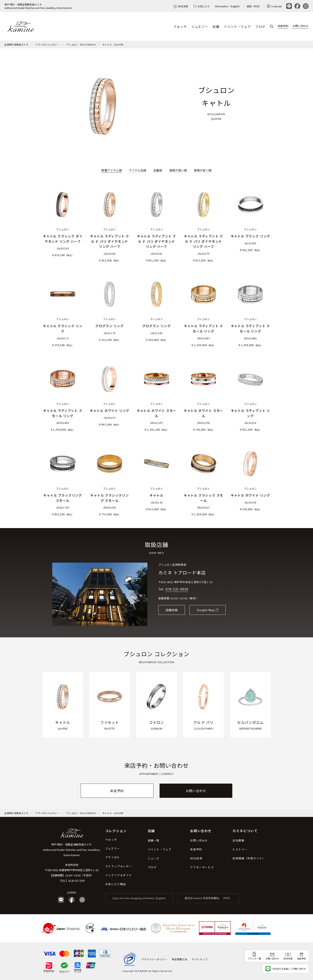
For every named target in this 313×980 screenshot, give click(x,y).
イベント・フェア (237, 27)
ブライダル (113, 857)
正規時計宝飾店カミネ (16, 44)
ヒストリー (240, 849)
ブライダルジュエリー (47, 44)
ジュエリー (200, 27)
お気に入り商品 (116, 884)
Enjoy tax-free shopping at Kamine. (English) (139, 898)
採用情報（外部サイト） (249, 858)
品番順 (158, 170)
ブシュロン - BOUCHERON (81, 44)
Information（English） (228, 6)
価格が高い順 (178, 170)
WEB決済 (181, 6)
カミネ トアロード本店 (182, 572)
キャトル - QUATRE (113, 44)
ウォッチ (180, 27)
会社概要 (238, 840)
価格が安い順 (203, 170)
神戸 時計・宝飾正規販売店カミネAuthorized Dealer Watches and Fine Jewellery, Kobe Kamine (38, 6)
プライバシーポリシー (154, 959)
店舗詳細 (172, 610)
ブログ (260, 27)
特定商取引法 (180, 959)
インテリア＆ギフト (119, 875)
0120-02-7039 (76, 881)
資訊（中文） (254, 6)
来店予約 (283, 26)
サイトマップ (200, 959)
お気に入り (202, 6)
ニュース (154, 858)
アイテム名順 (137, 170)
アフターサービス (202, 867)
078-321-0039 (177, 589)
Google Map (206, 610)
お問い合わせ (301, 26)
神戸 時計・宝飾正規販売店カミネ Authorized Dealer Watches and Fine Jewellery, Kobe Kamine (72, 850)
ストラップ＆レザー (119, 866)
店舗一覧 (154, 840)
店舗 (216, 27)
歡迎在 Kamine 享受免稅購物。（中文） (208, 898)
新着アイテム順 (112, 170)
